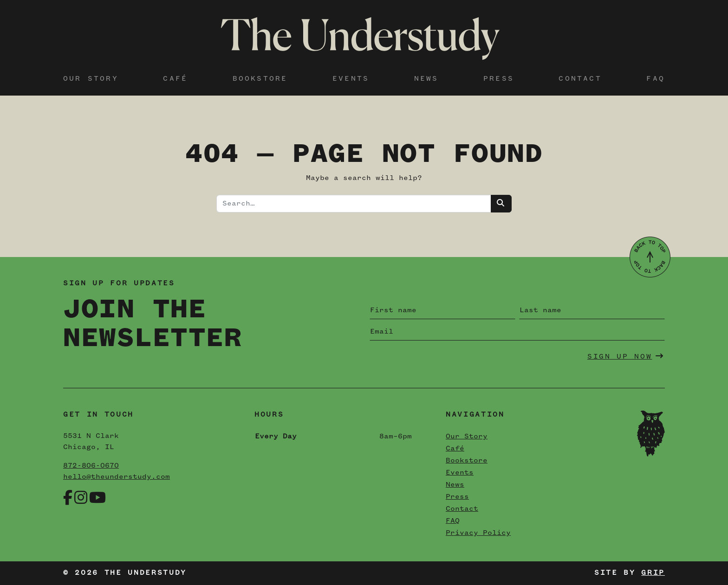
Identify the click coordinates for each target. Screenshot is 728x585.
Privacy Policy (478, 533)
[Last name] (592, 310)
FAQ (656, 79)
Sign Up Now (626, 356)
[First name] (442, 310)
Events (351, 79)
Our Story (91, 79)
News (426, 79)
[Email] (517, 332)
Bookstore (260, 79)
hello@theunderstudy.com (117, 477)
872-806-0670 (91, 466)
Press (499, 79)
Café (175, 79)
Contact (580, 79)
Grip (653, 573)
